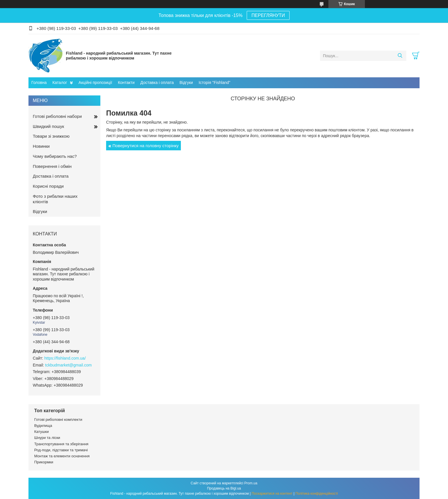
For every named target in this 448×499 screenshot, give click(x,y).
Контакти (126, 82)
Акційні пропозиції (95, 82)
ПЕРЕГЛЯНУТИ (268, 15)
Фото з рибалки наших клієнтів (55, 199)
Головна (39, 82)
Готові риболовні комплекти (58, 420)
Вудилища (43, 426)
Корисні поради (48, 186)
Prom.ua (251, 483)
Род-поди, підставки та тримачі (61, 450)
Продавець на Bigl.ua (224, 488)
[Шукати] (400, 56)
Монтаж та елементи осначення (62, 456)
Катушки (42, 432)
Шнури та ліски (47, 438)
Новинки (41, 146)
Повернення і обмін (52, 166)
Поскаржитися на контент (272, 494)
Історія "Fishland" (215, 82)
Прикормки (44, 462)
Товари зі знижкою (51, 136)
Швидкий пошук (48, 126)
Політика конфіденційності (317, 494)
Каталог (60, 82)
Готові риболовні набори (57, 116)
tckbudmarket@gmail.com (68, 365)
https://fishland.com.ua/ (65, 358)
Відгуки (186, 82)
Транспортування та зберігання (61, 444)
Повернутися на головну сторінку (145, 146)
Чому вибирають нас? (55, 156)
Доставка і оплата (157, 82)
